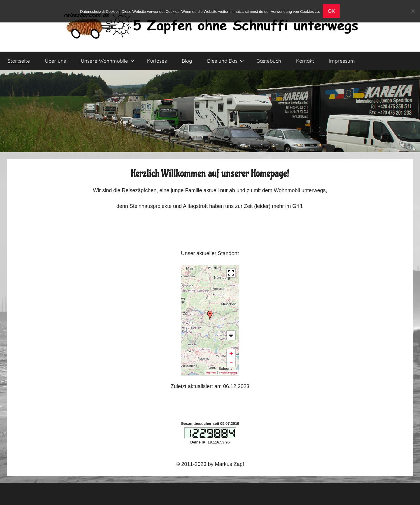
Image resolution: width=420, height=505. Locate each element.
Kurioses (157, 61)
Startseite (19, 61)
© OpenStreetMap (228, 373)
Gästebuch (269, 61)
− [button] (231, 362)
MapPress (211, 373)
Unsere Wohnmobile (108, 61)
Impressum (342, 61)
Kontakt (305, 61)
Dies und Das (225, 61)
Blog (187, 61)
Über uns (55, 61)
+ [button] (231, 354)
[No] (413, 11)
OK (331, 11)
